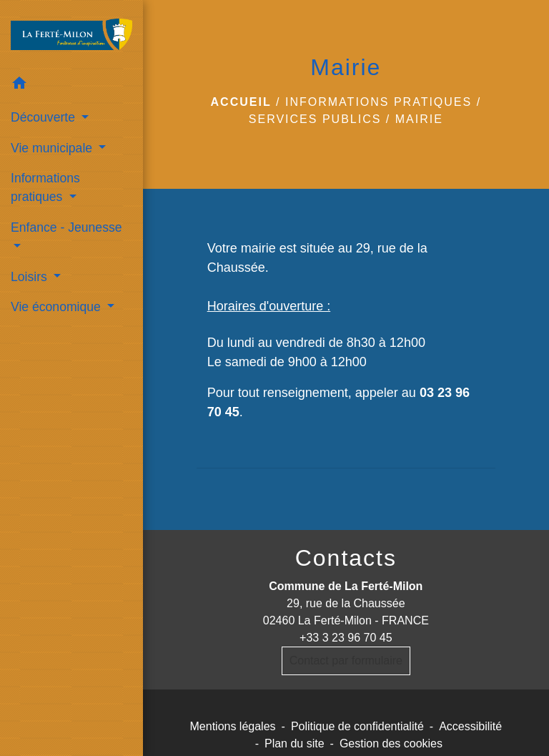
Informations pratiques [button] (45, 187)
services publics (315, 119)
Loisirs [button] (31, 277)
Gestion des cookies (391, 743)
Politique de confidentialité (357, 726)
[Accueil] (71, 34)
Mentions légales (233, 726)
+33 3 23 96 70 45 (346, 638)
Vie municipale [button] (53, 148)
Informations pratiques (379, 102)
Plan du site (295, 743)
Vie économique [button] (58, 307)
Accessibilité (470, 726)
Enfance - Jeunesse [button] (66, 227)
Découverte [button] (45, 117)
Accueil (241, 102)
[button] (71, 85)
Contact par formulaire (346, 661)
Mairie (419, 119)
